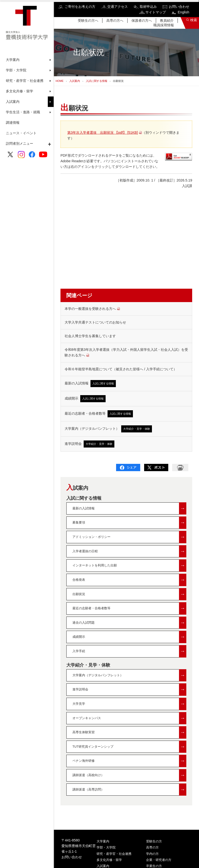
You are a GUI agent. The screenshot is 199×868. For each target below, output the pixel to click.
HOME (60, 81)
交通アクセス (118, 7)
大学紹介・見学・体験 (88, 665)
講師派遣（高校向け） (129, 775)
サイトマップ (156, 12)
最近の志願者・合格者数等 (99, 414)
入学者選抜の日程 (129, 551)
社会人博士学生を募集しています (90, 336)
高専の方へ (115, 20)
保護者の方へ (142, 20)
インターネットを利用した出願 (129, 566)
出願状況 (129, 594)
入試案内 (75, 81)
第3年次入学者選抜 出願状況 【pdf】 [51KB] (103, 133)
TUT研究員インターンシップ (129, 747)
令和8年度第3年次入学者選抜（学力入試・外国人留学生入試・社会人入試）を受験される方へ (126, 352)
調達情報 (13, 123)
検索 (194, 20)
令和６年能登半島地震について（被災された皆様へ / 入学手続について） (121, 369)
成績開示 (85, 399)
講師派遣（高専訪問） (129, 790)
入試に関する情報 (97, 81)
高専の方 (152, 847)
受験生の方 (154, 841)
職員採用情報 (164, 25)
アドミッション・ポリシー (129, 537)
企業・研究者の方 (159, 860)
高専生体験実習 (129, 732)
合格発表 (129, 580)
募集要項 (129, 523)
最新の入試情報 (90, 384)
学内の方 (152, 854)
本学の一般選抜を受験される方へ (92, 309)
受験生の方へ (88, 20)
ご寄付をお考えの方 (80, 7)
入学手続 (129, 651)
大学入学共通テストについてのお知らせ (95, 322)
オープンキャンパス (129, 718)
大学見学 (129, 704)
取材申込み (148, 7)
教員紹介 (167, 20)
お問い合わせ (179, 7)
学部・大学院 (106, 847)
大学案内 (103, 841)
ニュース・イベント (21, 133)
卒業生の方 (154, 866)
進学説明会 (90, 444)
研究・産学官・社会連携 (114, 854)
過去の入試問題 (129, 623)
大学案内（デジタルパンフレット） (108, 429)
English (184, 12)
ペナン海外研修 (129, 761)
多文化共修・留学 (109, 860)
